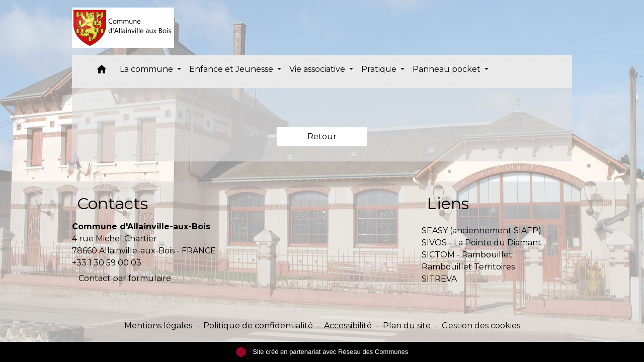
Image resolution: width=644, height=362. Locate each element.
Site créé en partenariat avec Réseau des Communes (322, 352)
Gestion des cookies (481, 326)
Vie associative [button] (318, 69)
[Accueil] (123, 28)
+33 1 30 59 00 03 (107, 263)
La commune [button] (147, 69)
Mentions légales (158, 326)
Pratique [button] (380, 69)
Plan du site (407, 326)
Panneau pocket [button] (448, 69)
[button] (102, 72)
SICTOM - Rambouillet (467, 255)
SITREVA (439, 279)
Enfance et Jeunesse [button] (232, 69)
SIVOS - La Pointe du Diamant (481, 243)
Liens (448, 203)
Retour (322, 137)
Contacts (112, 203)
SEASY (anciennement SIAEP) (481, 231)
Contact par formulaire (125, 278)
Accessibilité (348, 326)
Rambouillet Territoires (468, 267)
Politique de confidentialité (258, 326)
